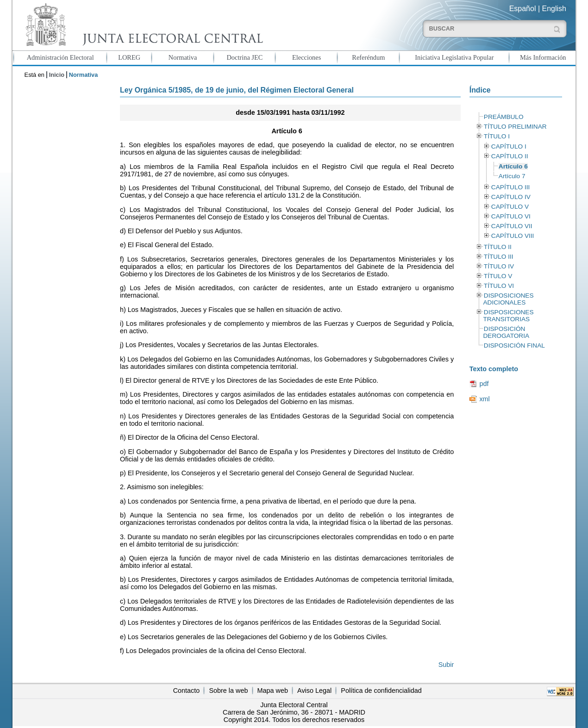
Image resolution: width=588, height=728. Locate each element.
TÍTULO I (497, 136)
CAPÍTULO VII (512, 226)
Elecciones (307, 57)
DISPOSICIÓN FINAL (514, 345)
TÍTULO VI (499, 286)
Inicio (57, 75)
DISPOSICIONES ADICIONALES (508, 299)
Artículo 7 (512, 176)
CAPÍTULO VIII (513, 236)
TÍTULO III (499, 257)
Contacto (187, 691)
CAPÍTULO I (509, 146)
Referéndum (368, 57)
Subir (446, 665)
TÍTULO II (498, 247)
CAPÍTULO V (510, 207)
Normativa (183, 57)
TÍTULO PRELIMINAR (515, 127)
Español (523, 9)
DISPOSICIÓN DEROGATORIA (506, 332)
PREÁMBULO (504, 117)
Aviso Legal (314, 691)
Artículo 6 (513, 166)
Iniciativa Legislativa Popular (454, 57)
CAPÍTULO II (510, 156)
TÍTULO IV (499, 266)
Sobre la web (228, 691)
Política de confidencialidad (381, 691)
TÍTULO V (498, 276)
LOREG (129, 57)
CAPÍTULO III (510, 187)
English (554, 9)
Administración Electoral (60, 57)
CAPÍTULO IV (511, 197)
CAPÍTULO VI (511, 216)
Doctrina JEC (244, 57)
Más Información (543, 57)
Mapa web (273, 691)
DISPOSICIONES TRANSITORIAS (508, 316)
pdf (484, 384)
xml (484, 399)
